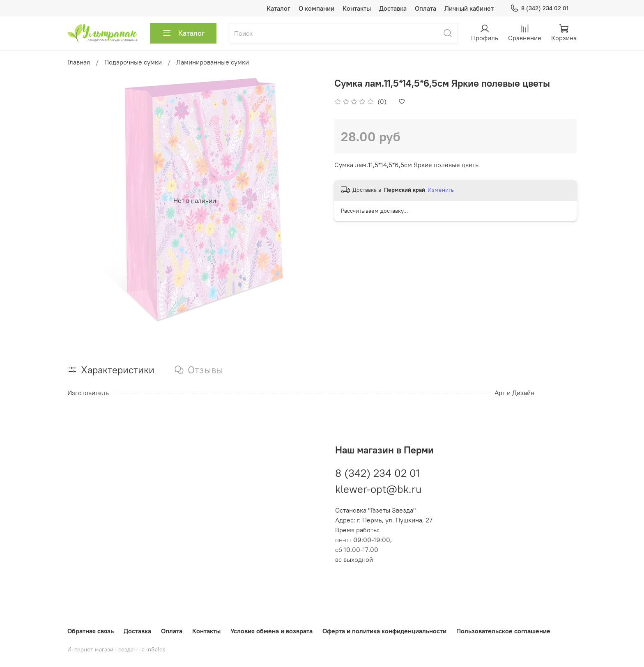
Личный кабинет (469, 8)
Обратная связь (91, 631)
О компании (316, 8)
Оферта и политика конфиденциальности (384, 631)
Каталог (278, 8)
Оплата (425, 8)
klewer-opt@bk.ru (378, 488)
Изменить (441, 190)
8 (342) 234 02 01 (539, 8)
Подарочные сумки (133, 62)
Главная (79, 62)
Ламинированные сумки (213, 62)
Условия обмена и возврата (271, 631)
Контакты (357, 8)
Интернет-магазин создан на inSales (116, 649)
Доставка (393, 8)
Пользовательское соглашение (503, 631)
